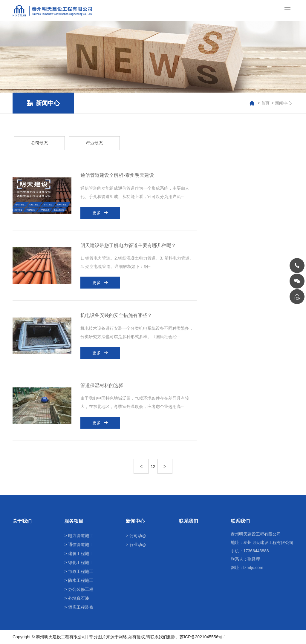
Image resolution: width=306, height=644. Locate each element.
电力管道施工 (81, 536)
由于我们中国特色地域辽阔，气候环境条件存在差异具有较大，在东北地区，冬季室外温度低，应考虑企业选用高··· (135, 402)
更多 (97, 213)
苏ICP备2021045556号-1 (203, 637)
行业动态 (138, 545)
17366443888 (256, 551)
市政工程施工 (81, 571)
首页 (265, 103)
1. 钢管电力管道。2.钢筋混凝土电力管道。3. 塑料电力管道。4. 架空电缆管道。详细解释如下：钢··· (137, 262)
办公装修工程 (81, 589)
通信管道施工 (81, 545)
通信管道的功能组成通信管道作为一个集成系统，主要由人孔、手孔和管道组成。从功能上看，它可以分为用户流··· (135, 192)
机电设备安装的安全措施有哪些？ (116, 315)
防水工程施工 (81, 580)
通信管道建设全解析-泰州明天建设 (117, 175)
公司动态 (138, 536)
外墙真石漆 (79, 598)
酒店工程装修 (81, 607)
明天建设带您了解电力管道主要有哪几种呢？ (128, 245)
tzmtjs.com (253, 568)
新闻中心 (283, 103)
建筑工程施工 (81, 553)
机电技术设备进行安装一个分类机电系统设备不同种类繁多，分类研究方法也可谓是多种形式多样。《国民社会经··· (137, 332)
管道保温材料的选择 (102, 385)
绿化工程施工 (81, 562)
